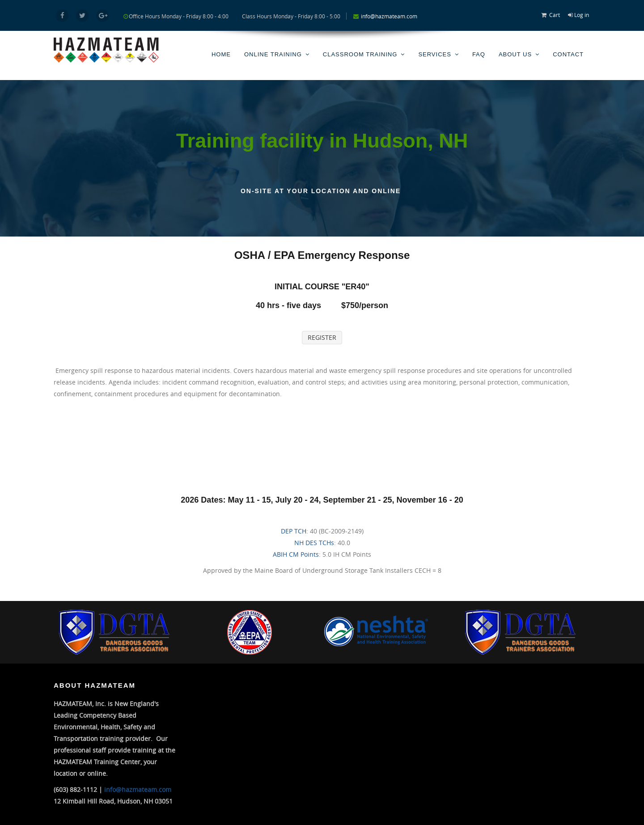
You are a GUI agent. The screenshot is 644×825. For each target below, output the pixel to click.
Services (435, 54)
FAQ (479, 54)
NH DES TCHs (314, 543)
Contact (568, 54)
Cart (555, 15)
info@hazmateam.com (389, 16)
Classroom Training (360, 54)
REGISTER (322, 337)
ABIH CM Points (296, 554)
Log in (582, 15)
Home (221, 54)
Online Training (273, 54)
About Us (515, 54)
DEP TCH (294, 531)
